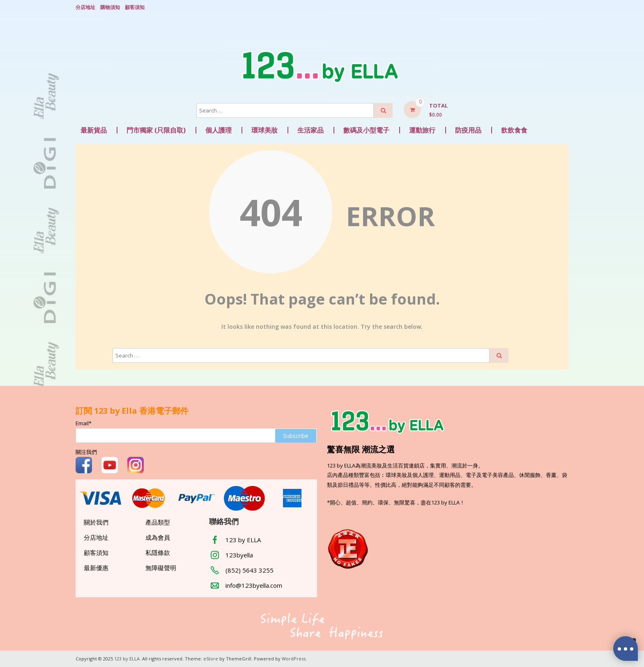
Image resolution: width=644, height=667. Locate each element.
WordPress (294, 659)
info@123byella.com (254, 585)
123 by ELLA (243, 540)
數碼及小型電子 (366, 130)
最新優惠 (96, 568)
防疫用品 (468, 130)
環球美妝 (264, 130)
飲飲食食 (514, 130)
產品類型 (158, 522)
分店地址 (85, 7)
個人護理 (218, 130)
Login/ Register (564, 8)
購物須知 (110, 7)
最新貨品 (94, 130)
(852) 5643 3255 (250, 570)
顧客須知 (135, 7)
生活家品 (310, 130)
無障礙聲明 (161, 568)
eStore (211, 659)
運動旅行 (422, 130)
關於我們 (96, 522)
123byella (239, 555)
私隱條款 (158, 552)
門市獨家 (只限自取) (156, 130)
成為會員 (158, 537)
